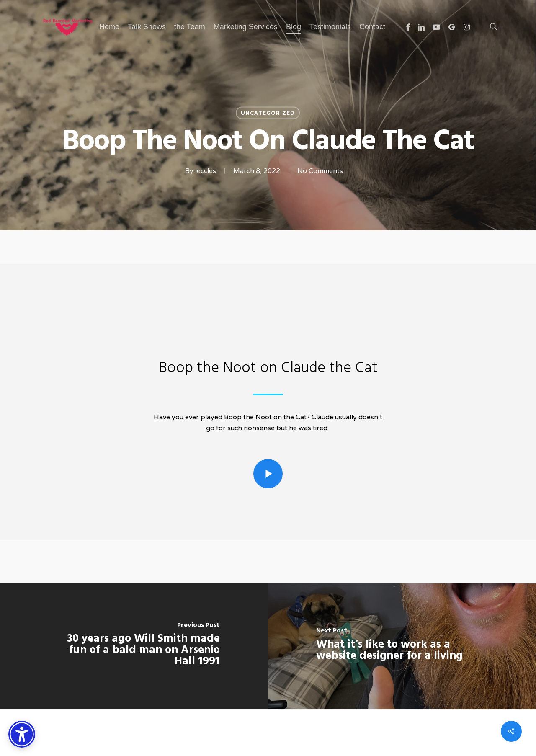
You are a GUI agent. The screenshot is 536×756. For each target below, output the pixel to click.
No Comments (320, 171)
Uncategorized (268, 113)
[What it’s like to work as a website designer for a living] (402, 646)
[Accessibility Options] (22, 734)
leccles (206, 171)
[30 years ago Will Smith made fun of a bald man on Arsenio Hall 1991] (134, 646)
